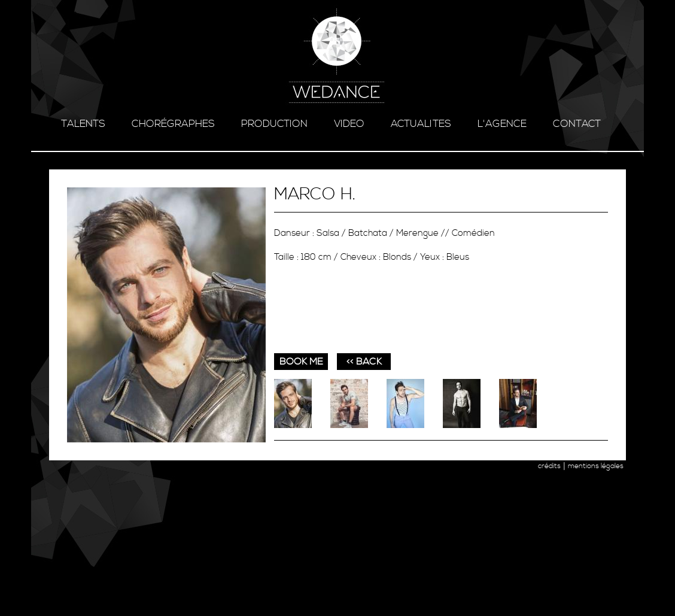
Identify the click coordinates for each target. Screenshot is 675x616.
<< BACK (364, 362)
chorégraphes (173, 124)
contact (577, 124)
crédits (549, 466)
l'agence (502, 124)
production (274, 124)
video (349, 124)
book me (301, 362)
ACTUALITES (421, 124)
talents (83, 124)
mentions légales (596, 466)
